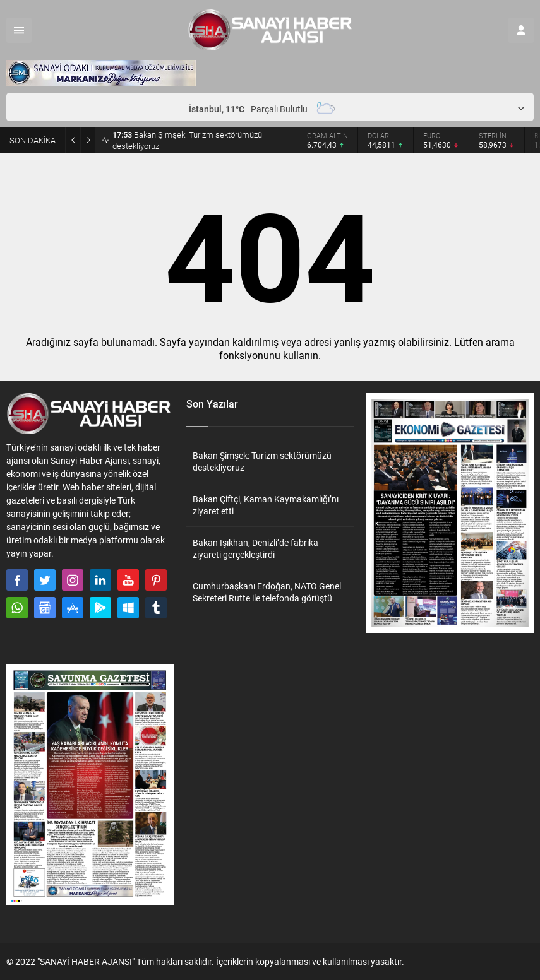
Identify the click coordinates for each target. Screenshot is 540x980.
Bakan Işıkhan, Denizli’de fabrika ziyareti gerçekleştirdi (255, 548)
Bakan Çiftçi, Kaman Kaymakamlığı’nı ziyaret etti (266, 505)
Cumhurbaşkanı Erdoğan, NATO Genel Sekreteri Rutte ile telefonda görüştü (267, 592)
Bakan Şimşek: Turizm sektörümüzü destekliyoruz (187, 140)
